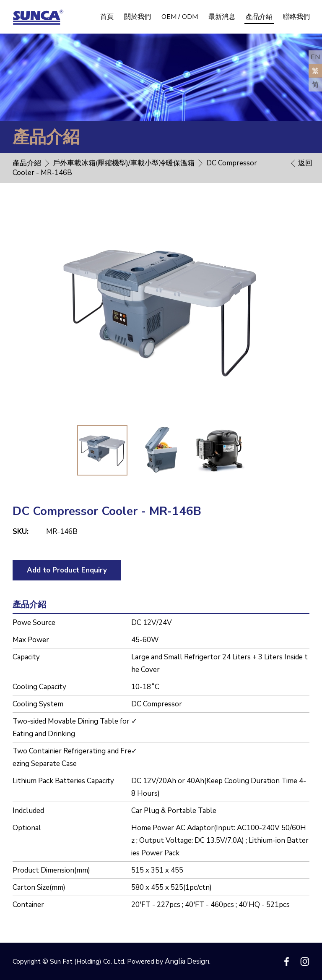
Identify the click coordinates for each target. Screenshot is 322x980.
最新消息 (222, 17)
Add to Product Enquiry (67, 570)
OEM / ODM (180, 17)
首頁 (107, 17)
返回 (305, 163)
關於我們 (138, 17)
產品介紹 (259, 17)
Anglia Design (187, 961)
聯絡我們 (296, 17)
